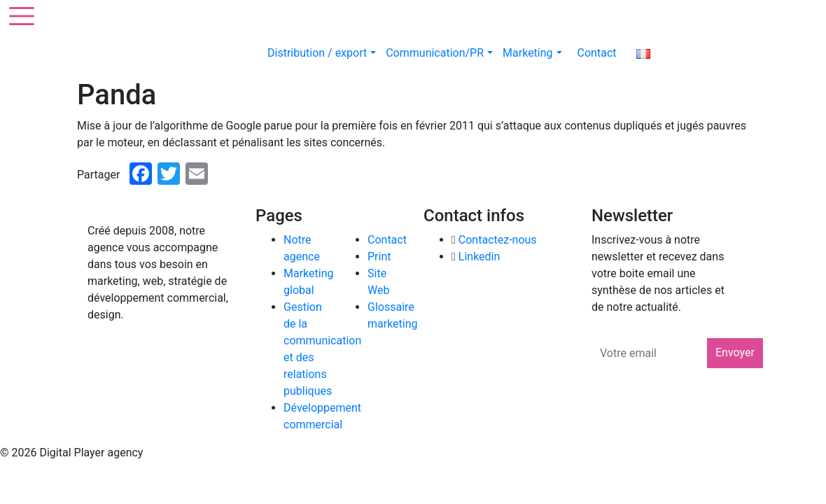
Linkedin (479, 257)
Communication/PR (439, 53)
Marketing (532, 53)
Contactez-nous (498, 240)
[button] (373, 53)
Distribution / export (322, 53)
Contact (597, 53)
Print (379, 257)
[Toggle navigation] (20, 14)
